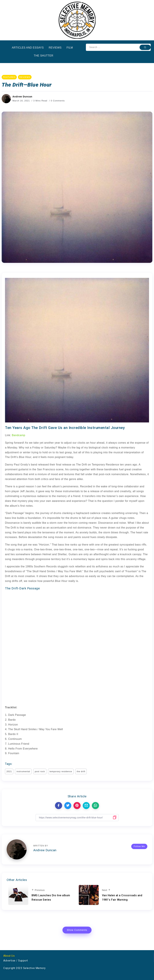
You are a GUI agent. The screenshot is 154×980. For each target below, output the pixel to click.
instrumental (23, 771)
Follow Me (139, 846)
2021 (9, 771)
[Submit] (145, 47)
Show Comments (77, 930)
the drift (81, 771)
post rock (40, 771)
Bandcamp (19, 435)
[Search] (118, 47)
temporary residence (61, 771)
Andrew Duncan (22, 97)
